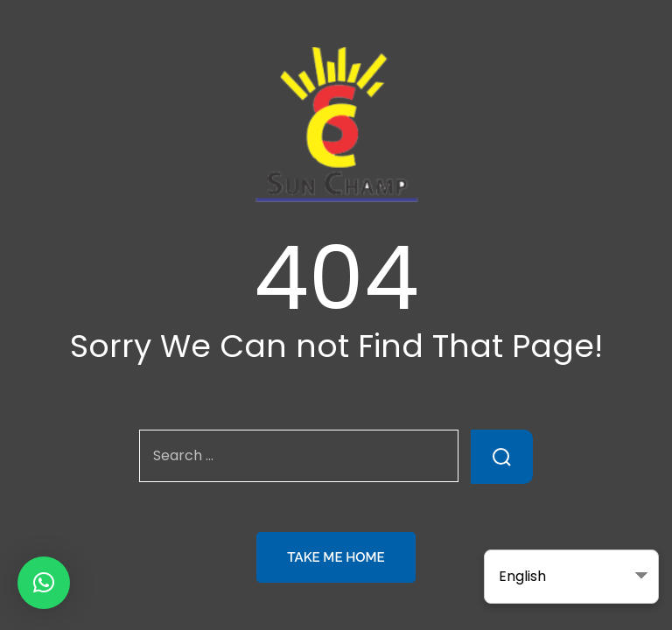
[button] (44, 583)
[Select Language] (571, 577)
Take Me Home (336, 557)
